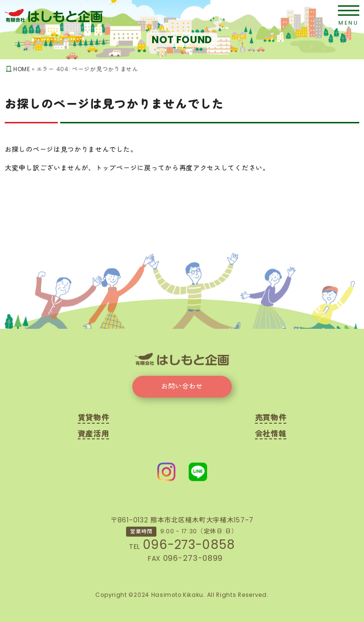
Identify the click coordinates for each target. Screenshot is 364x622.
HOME (22, 69)
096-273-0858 (189, 545)
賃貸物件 (94, 419)
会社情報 (271, 435)
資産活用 (94, 435)
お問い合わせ (182, 386)
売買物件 (271, 419)
